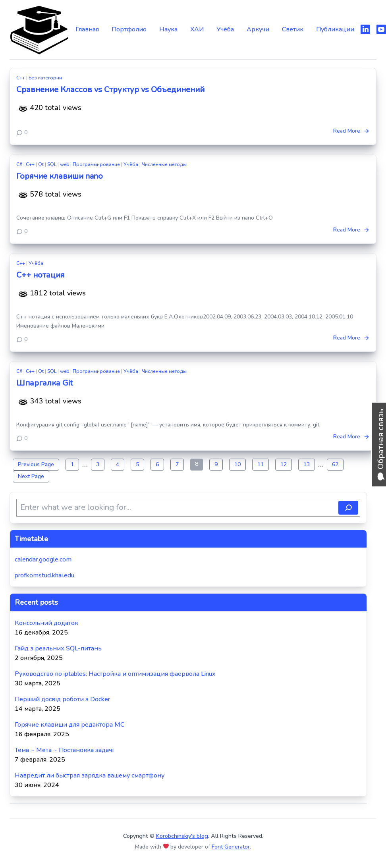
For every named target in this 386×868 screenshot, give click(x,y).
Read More (351, 131)
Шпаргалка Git (44, 383)
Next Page (31, 476)
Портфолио (129, 29)
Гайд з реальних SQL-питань (58, 648)
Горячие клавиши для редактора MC (69, 725)
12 (284, 464)
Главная (87, 29)
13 (307, 464)
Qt (41, 164)
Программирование (96, 164)
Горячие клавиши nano (60, 176)
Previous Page (36, 464)
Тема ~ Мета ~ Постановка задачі (64, 750)
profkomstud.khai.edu (44, 575)
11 (261, 464)
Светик (293, 29)
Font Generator (231, 847)
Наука (168, 29)
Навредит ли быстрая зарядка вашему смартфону (90, 775)
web (65, 164)
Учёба (225, 29)
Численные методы (164, 164)
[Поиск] (348, 508)
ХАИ (197, 29)
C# (19, 164)
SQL (52, 164)
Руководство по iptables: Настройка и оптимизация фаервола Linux (115, 674)
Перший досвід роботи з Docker (62, 699)
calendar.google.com (43, 559)
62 (335, 464)
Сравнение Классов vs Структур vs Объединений (110, 90)
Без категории (45, 78)
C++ (21, 78)
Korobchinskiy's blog (182, 836)
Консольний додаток (46, 623)
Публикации (335, 29)
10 (237, 464)
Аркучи (258, 29)
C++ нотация (41, 275)
